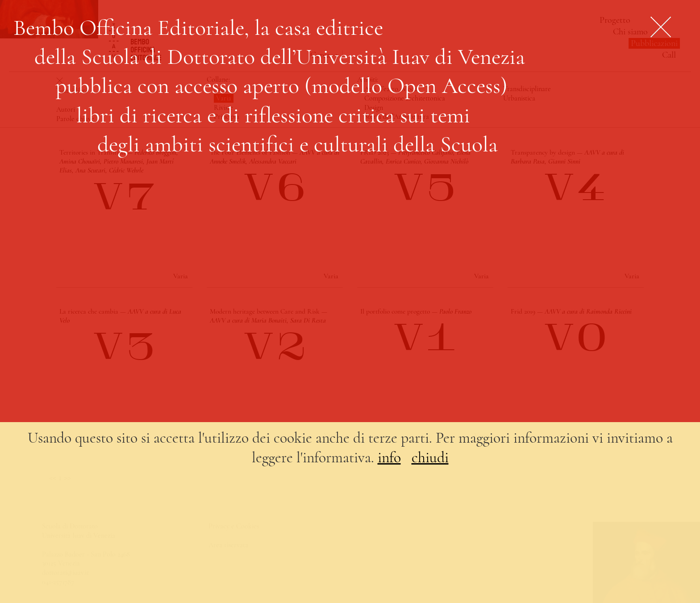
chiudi (430, 458)
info (389, 458)
